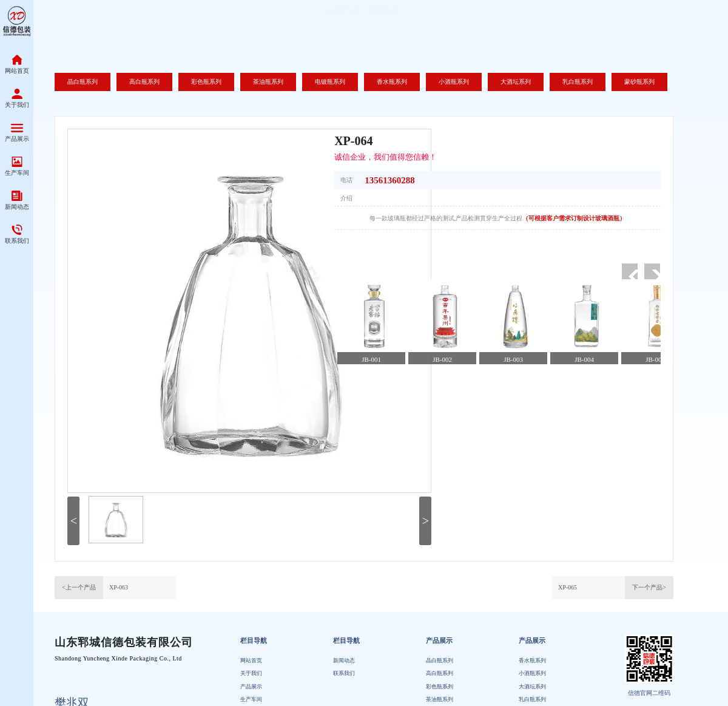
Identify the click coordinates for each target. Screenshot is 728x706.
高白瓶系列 (440, 696)
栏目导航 (254, 664)
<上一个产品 (79, 587)
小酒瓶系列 (532, 696)
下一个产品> (649, 587)
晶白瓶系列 (440, 684)
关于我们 (251, 696)
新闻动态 (344, 684)
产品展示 (439, 664)
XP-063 (119, 587)
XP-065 (568, 587)
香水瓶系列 (532, 684)
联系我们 (344, 696)
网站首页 (251, 684)
